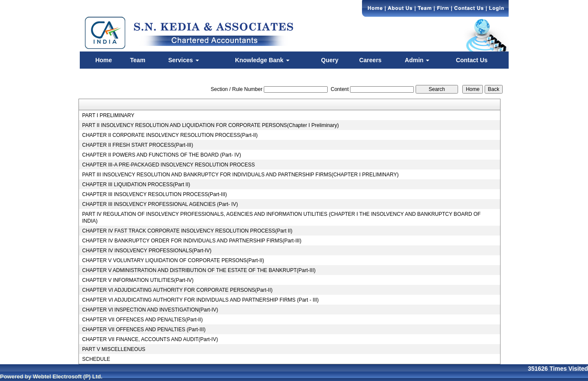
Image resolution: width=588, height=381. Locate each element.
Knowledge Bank (262, 60)
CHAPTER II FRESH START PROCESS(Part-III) (137, 145)
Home (104, 60)
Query (330, 60)
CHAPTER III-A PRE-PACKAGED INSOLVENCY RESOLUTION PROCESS (168, 165)
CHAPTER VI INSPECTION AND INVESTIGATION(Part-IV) (150, 310)
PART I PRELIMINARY (108, 115)
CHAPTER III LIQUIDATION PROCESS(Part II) (136, 184)
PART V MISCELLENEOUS (113, 349)
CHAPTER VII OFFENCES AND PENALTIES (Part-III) (144, 330)
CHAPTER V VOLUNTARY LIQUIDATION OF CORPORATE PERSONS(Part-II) (173, 260)
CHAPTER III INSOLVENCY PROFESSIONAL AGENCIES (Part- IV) (160, 204)
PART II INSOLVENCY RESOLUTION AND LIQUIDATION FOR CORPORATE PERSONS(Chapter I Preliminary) (210, 125)
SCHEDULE (96, 359)
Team (138, 60)
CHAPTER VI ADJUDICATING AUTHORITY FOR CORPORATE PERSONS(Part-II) (177, 290)
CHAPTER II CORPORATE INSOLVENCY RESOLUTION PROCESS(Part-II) (170, 135)
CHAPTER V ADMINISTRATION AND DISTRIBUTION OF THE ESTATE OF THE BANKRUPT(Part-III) (199, 270)
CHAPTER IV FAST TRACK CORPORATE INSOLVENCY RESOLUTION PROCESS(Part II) (187, 231)
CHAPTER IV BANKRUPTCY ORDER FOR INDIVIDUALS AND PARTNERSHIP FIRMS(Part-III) (191, 241)
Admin (417, 60)
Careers (370, 60)
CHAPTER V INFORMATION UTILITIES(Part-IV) (138, 280)
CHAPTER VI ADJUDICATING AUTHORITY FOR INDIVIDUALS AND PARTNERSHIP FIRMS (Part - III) (200, 300)
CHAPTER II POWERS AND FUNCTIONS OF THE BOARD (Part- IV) (161, 155)
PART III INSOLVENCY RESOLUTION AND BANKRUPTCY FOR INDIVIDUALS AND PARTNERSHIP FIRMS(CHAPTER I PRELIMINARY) (240, 175)
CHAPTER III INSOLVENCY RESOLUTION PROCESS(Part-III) (154, 194)
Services (184, 60)
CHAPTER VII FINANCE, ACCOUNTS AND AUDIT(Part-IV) (150, 339)
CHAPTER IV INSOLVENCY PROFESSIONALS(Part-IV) (147, 251)
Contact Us (472, 60)
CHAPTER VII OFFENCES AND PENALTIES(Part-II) (142, 320)
